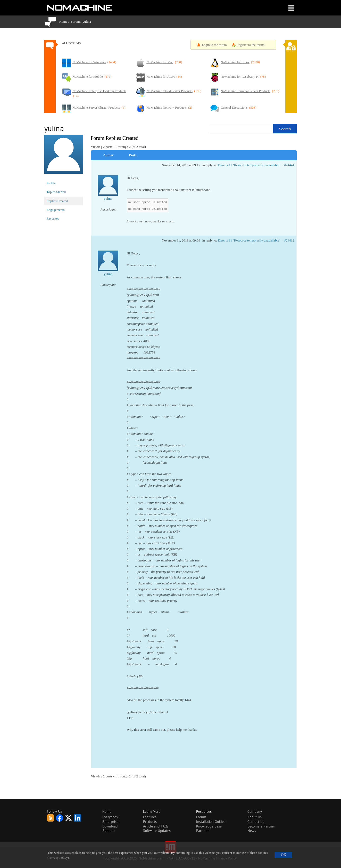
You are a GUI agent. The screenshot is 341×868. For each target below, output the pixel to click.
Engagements (56, 210)
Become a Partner (261, 826)
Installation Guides (211, 822)
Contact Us (256, 822)
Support (109, 831)
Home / (65, 22)
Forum (75, 22)
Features (150, 817)
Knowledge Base (209, 826)
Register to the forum (251, 45)
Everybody (110, 817)
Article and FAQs (156, 826)
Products (150, 822)
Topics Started (56, 192)
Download (110, 826)
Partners (203, 831)
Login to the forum (214, 45)
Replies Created (57, 201)
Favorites (53, 218)
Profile (51, 183)
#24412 (289, 240)
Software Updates (157, 831)
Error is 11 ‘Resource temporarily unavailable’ (249, 165)
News (252, 831)
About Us (255, 817)
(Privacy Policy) (58, 858)
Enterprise (110, 822)
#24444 (289, 165)
